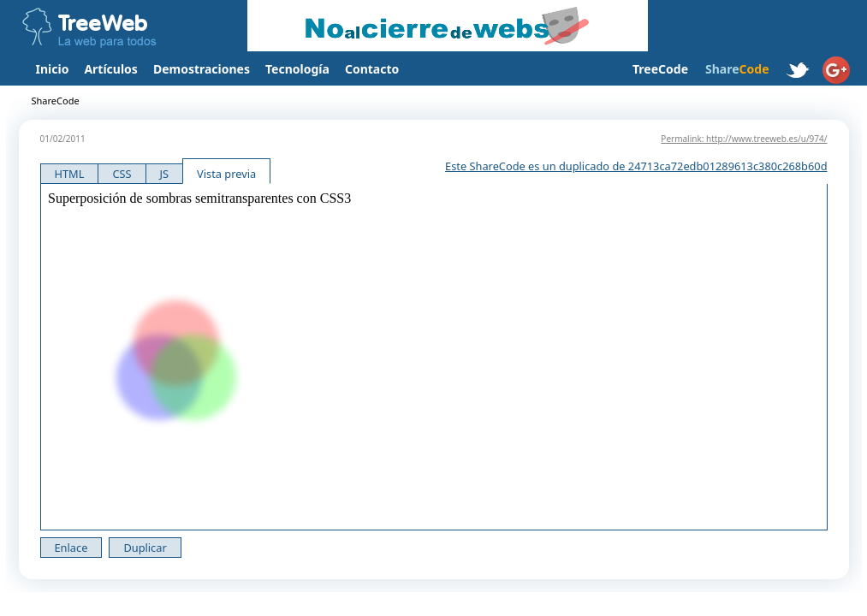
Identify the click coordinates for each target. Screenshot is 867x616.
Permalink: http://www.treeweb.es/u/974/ (744, 139)
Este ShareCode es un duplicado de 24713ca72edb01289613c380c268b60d (636, 166)
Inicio (53, 69)
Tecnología (297, 69)
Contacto (372, 69)
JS (165, 174)
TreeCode (660, 69)
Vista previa (226, 174)
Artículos (110, 69)
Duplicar (145, 548)
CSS (122, 174)
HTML (70, 174)
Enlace (71, 548)
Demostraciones (202, 69)
